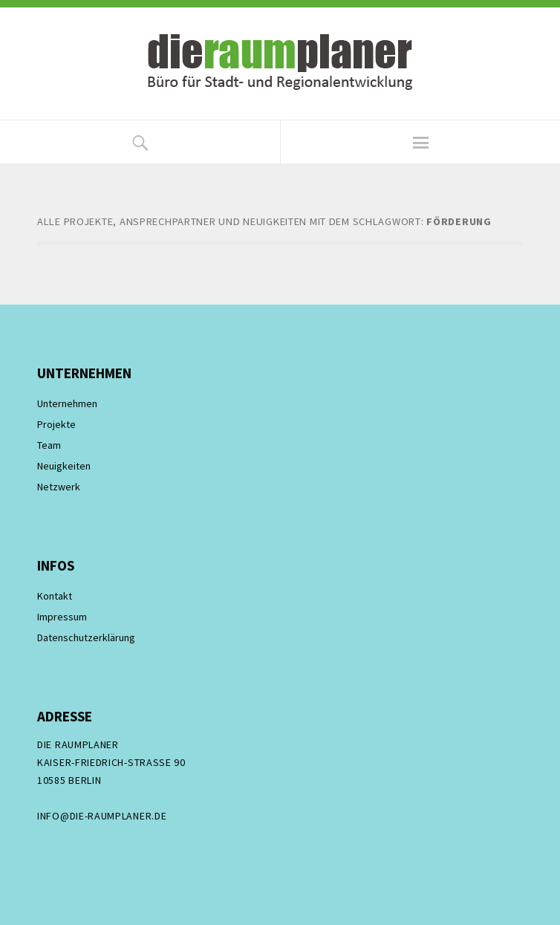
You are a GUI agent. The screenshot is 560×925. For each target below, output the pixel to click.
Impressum (62, 617)
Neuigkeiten (64, 466)
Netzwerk (59, 487)
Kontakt (55, 596)
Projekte (56, 424)
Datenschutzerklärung (86, 637)
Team (49, 445)
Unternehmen (67, 403)
